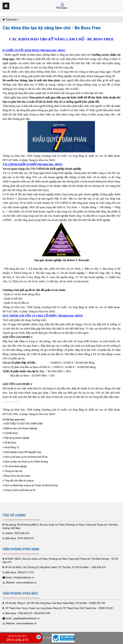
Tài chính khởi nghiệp (15, 466)
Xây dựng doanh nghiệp (16, 438)
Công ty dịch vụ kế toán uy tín (19, 490)
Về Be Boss (10, 443)
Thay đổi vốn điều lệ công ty (18, 481)
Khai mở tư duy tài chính (16, 476)
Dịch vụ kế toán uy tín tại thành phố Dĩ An (25, 457)
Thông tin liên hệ (12, 471)
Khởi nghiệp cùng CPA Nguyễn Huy (22, 452)
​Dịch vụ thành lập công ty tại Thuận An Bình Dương (30, 485)
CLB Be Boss (10, 433)
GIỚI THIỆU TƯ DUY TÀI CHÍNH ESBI (23, 424)
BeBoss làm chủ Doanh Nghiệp (20, 428)
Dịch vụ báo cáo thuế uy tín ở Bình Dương (25, 462)
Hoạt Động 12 (11, 447)
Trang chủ (11, 20)
